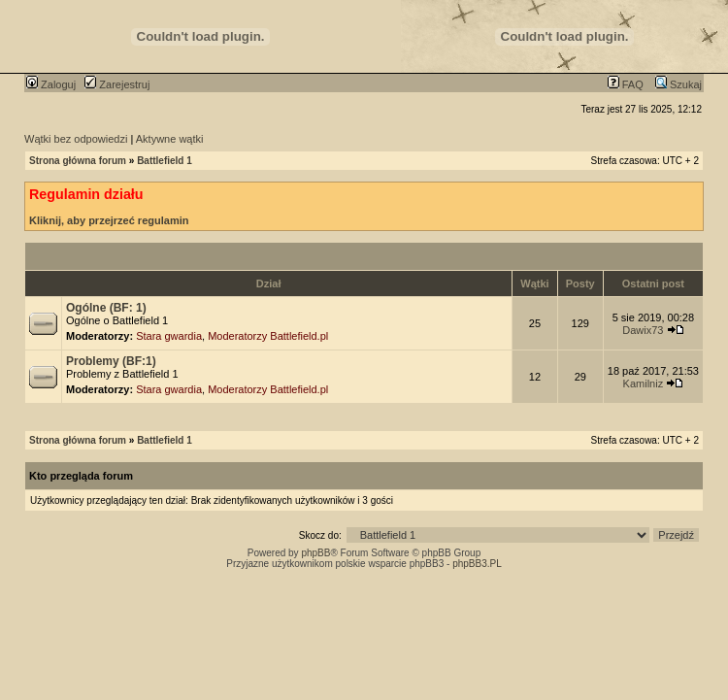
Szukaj (678, 84)
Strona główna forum (78, 161)
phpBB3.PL (477, 564)
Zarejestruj (117, 84)
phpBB (315, 553)
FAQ (626, 84)
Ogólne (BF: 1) (106, 308)
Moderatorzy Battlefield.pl (268, 336)
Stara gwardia (169, 336)
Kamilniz (644, 383)
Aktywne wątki (170, 139)
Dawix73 (643, 330)
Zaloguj (51, 84)
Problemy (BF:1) (111, 361)
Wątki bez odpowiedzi (76, 139)
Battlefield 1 (165, 161)
